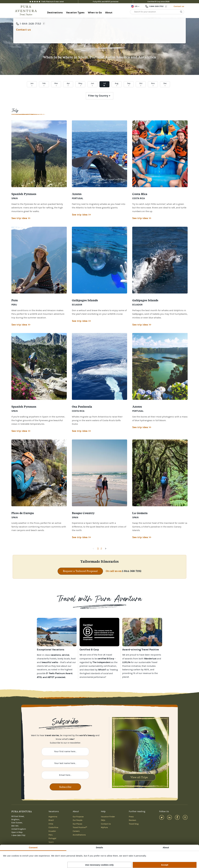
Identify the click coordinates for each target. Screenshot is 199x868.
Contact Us (106, 824)
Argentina (53, 817)
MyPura (104, 827)
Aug (117, 83)
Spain (51, 842)
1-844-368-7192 (132, 571)
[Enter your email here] (65, 775)
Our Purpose (78, 817)
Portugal (52, 838)
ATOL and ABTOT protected (51, 677)
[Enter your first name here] (65, 752)
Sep (129, 83)
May (80, 83)
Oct (141, 83)
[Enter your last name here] (65, 763)
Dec (165, 83)
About (109, 13)
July (35, 25)
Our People (78, 820)
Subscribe (65, 787)
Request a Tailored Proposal (80, 571)
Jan (32, 83)
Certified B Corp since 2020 (159, 2)
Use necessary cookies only (99, 865)
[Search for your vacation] (157, 12)
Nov (153, 83)
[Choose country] (100, 96)
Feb (44, 83)
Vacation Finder (108, 817)
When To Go (25, 25)
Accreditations (79, 835)
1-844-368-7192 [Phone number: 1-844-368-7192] (156, 6)
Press (131, 817)
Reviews (132, 820)
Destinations (55, 13)
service (65, 655)
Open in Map (17, 832)
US (136, 6)
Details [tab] (99, 847)
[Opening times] (166, 6)
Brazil (51, 820)
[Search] (181, 12)
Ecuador (52, 831)
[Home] (27, 11)
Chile (51, 824)
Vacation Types (75, 13)
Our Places (77, 824)
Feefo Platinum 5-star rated (47, 2)
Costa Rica (53, 827)
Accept (165, 865)
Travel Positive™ (80, 827)
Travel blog (134, 824)
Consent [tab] (33, 847)
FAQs (103, 820)
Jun (92, 83)
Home (14, 25)
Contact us (179, 6)
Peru (51, 835)
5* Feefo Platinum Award (59, 673)
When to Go (95, 13)
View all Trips (139, 777)
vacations (42, 670)
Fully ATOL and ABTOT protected (106, 2)
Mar (56, 83)
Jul (104, 83)
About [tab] (166, 847)
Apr (68, 83)
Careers (76, 831)
